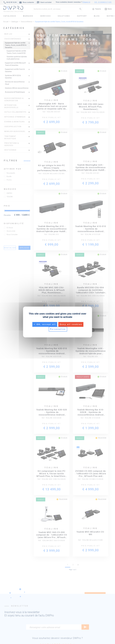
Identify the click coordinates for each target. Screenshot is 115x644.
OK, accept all (45, 324)
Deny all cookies (71, 324)
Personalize (58, 329)
